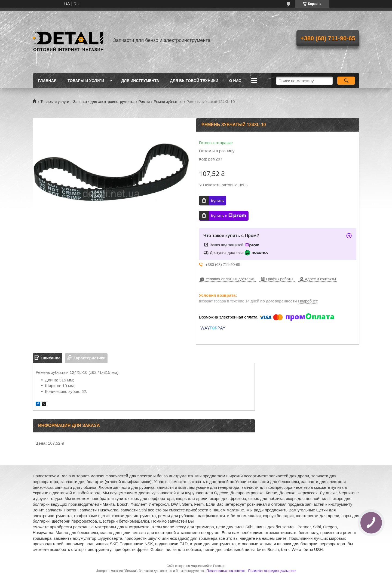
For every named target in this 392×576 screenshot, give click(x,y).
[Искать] (346, 81)
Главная (47, 81)
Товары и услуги (86, 81)
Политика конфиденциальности (272, 571)
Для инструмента (140, 81)
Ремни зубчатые (168, 102)
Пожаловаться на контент (226, 571)
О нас (235, 81)
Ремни (144, 102)
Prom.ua (219, 566)
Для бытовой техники (194, 81)
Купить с (229, 216)
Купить (217, 201)
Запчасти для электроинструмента (104, 102)
